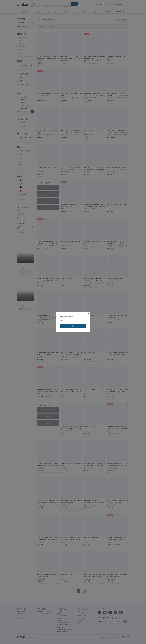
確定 (73, 326)
